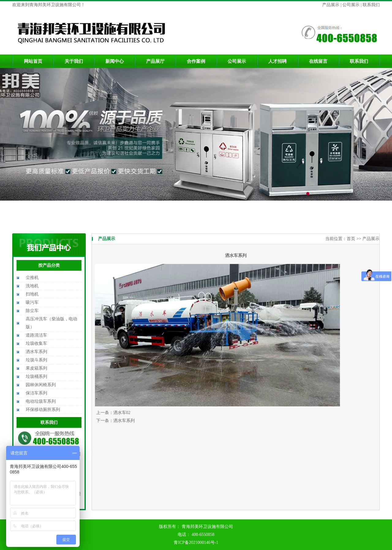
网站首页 (33, 61)
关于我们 (74, 61)
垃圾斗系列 (36, 360)
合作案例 (196, 61)
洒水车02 (122, 413)
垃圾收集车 (36, 343)
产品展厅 (155, 61)
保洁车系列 (36, 393)
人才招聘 (277, 61)
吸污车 (32, 302)
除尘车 (32, 311)
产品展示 (331, 5)
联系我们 (371, 5)
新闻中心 (115, 61)
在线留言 (318, 61)
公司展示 (351, 5)
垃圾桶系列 (36, 377)
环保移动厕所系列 (43, 410)
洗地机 (32, 286)
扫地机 (32, 294)
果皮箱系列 (36, 368)
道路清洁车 (36, 335)
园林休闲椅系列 (41, 385)
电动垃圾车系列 (41, 401)
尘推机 (32, 278)
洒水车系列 (36, 352)
